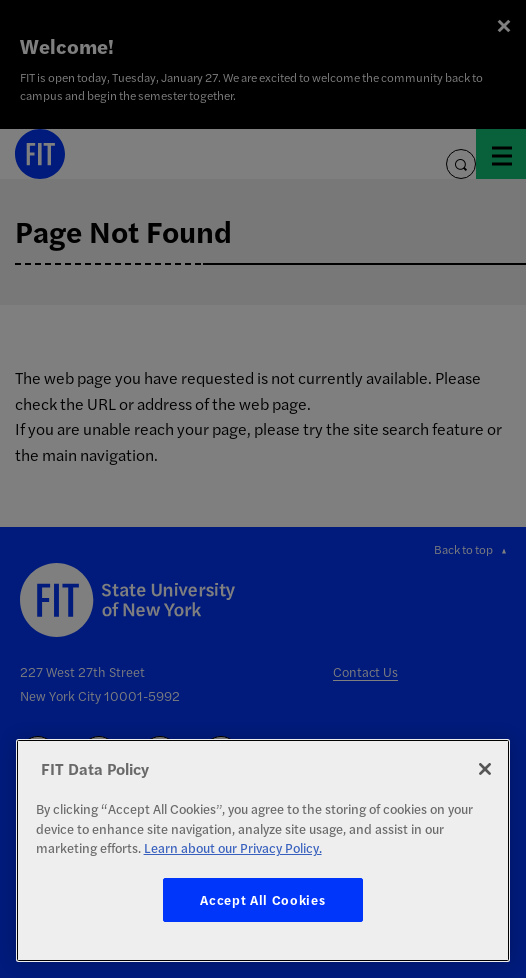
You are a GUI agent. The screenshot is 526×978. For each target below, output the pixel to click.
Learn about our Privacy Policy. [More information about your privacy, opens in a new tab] (233, 847)
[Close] (485, 769)
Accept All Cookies (262, 899)
